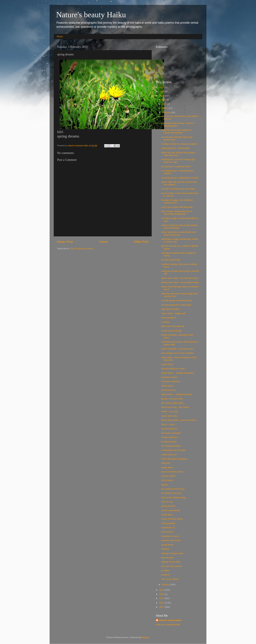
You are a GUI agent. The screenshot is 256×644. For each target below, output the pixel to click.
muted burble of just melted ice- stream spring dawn (177, 131)
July (164, 99)
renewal (165, 549)
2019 (162, 96)
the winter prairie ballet (172, 403)
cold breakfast (168, 523)
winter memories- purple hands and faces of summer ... (179, 233)
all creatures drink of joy (173, 489)
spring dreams (168, 506)
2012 (162, 603)
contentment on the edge (173, 450)
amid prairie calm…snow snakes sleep (180, 282)
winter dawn (167, 467)
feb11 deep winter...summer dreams (179, 420)
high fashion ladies (170, 309)
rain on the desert (170, 579)
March (165, 108)
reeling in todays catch (172, 553)
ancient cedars (168, 476)
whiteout (165, 575)
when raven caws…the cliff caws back (180, 278)
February (167, 112)
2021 (162, 87)
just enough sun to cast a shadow (178, 353)
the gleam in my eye (171, 493)
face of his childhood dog (173, 497)
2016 (162, 594)
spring (164, 485)
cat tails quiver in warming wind (177, 300)
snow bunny (167, 532)
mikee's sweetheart (171, 510)
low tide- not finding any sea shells (178, 189)
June (164, 104)
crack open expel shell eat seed (177, 207)
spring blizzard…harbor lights (176, 148)
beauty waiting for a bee (173, 369)
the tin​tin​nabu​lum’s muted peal (176, 305)
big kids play (167, 558)
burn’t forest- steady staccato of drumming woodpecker (177, 213)
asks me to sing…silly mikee (175, 407)
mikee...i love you (170, 411)
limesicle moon (169, 390)
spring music (168, 545)
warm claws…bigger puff (173, 313)
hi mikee (165, 322)
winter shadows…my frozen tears (178, 349)
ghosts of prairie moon (172, 399)
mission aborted (169, 437)
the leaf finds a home (172, 566)
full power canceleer (171, 433)
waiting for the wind (171, 562)
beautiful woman (169, 377)
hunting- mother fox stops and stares (179, 144)
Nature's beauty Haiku (91, 15)
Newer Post (65, 242)
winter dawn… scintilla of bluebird (178, 373)
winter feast (167, 515)
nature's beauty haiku (78, 146)
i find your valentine (171, 381)
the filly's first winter (171, 260)
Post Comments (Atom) (82, 249)
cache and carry (169, 416)
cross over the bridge (172, 331)
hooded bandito (169, 442)
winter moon (167, 386)
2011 (162, 607)
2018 (162, 590)
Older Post (141, 242)
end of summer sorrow (172, 472)
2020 (162, 91)
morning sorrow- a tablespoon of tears (180, 178)
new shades (167, 480)
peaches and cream (171, 540)
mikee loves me (169, 455)
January (166, 584)
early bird (166, 463)
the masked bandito (171, 446)
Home (60, 36)
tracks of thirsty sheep (172, 519)
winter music (167, 364)
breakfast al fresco (170, 536)
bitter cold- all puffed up (173, 326)
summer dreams (169, 429)
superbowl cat (168, 528)
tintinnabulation (169, 318)
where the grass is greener (174, 459)
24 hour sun (167, 502)
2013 (162, 598)
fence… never (168, 424)
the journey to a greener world (176, 166)
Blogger (145, 637)
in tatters (166, 570)
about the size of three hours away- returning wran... (179, 154)
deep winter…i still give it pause (177, 394)
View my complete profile (168, 624)
